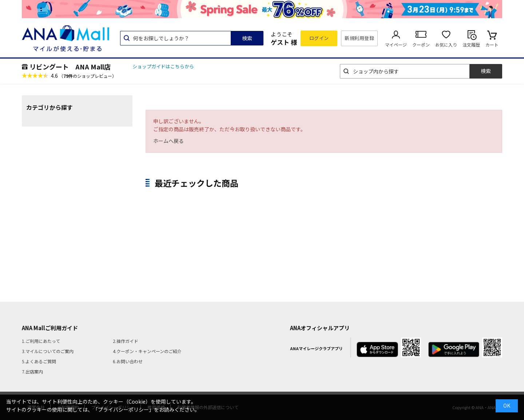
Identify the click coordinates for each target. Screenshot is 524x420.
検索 (247, 38)
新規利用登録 (359, 38)
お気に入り (446, 45)
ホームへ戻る (168, 141)
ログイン (319, 38)
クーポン (421, 45)
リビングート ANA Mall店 (70, 67)
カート (492, 45)
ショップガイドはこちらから (163, 66)
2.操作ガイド (126, 341)
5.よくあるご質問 (39, 361)
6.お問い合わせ (128, 361)
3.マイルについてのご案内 (48, 351)
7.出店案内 (32, 371)
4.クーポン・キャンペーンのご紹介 (147, 351)
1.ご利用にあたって (41, 341)
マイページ (396, 45)
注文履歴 (471, 45)
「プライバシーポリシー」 (123, 409)
